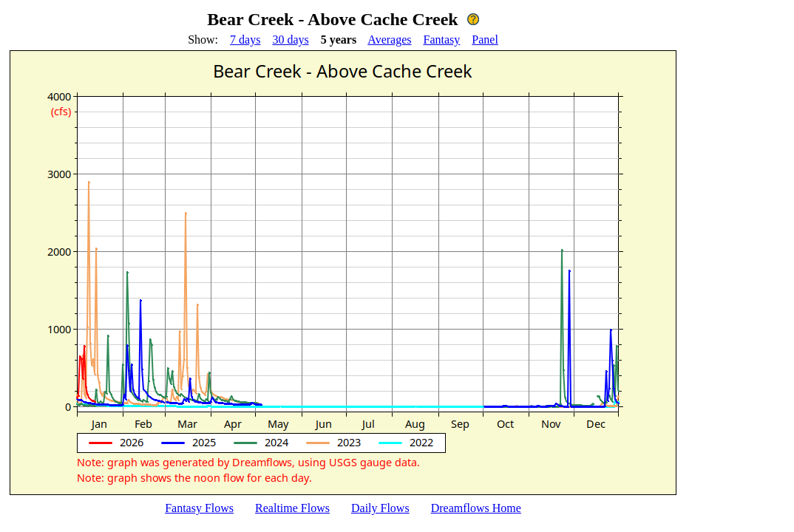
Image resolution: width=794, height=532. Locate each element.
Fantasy (442, 40)
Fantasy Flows (199, 508)
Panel (485, 40)
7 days (245, 40)
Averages (389, 40)
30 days (290, 40)
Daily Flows (380, 508)
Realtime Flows (292, 508)
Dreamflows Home (476, 508)
